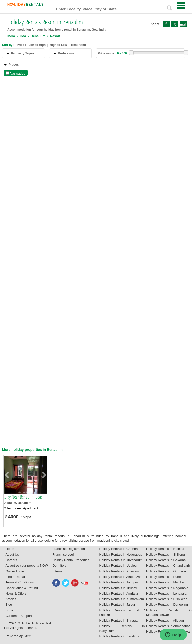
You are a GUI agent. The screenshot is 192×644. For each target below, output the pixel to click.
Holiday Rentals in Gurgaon (166, 571)
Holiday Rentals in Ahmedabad (168, 626)
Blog (9, 605)
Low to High (37, 45)
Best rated (79, 45)
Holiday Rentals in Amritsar (119, 594)
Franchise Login (64, 555)
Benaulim (38, 36)
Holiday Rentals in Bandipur (119, 636)
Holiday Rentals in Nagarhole (167, 588)
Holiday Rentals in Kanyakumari (122, 628)
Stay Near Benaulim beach (24, 497)
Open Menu (181, 6)
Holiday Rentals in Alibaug (165, 621)
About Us (12, 555)
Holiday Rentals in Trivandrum (121, 560)
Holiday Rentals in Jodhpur (119, 582)
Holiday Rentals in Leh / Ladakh (122, 613)
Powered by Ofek (18, 636)
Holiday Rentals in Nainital (165, 549)
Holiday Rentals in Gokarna (166, 560)
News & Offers (16, 594)
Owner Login (15, 571)
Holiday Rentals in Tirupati (118, 588)
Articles (11, 599)
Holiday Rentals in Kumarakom (122, 599)
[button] (8, 475)
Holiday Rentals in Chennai (119, 549)
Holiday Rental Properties (71, 560)
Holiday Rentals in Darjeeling (167, 605)
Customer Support (19, 616)
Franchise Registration (69, 549)
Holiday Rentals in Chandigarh (168, 566)
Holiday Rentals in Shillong (166, 555)
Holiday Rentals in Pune (164, 577)
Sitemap (58, 571)
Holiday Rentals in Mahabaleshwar (169, 613)
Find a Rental (15, 577)
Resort (55, 36)
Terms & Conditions (20, 582)
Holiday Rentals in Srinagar (119, 621)
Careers (11, 560)
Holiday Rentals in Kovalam (119, 571)
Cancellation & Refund (22, 588)
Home (10, 549)
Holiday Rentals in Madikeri (166, 582)
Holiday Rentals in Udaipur (119, 566)
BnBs (10, 610)
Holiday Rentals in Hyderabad (121, 555)
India (11, 36)
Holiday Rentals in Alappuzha (121, 577)
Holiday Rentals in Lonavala (166, 594)
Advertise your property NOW (27, 566)
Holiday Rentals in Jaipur (117, 605)
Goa (23, 36)
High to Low (59, 45)
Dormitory (59, 566)
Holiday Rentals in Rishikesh (167, 599)
